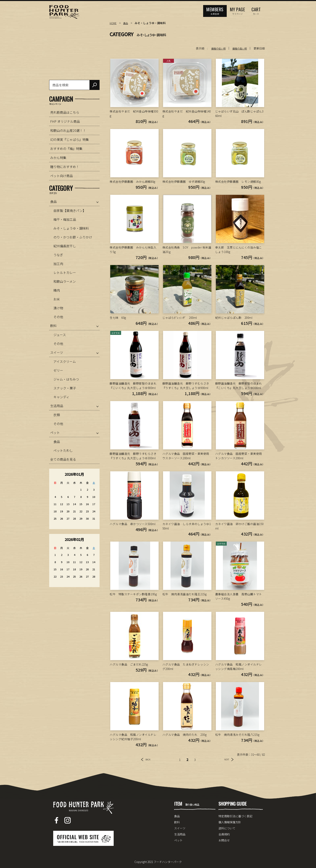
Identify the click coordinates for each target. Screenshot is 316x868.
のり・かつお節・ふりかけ (73, 237)
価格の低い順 (215, 48)
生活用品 (57, 406)
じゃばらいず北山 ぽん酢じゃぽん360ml (239, 114)
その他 (58, 317)
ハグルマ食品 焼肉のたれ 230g (185, 735)
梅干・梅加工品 (65, 219)
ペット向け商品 (61, 176)
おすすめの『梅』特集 (66, 149)
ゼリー (58, 370)
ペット (55, 432)
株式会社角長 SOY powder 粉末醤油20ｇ (187, 250)
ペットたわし (63, 450)
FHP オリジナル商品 (65, 121)
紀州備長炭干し (65, 246)
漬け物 (58, 308)
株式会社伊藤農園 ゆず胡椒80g (184, 182)
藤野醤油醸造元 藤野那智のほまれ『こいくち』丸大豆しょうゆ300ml (239, 386)
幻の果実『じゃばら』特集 (70, 139)
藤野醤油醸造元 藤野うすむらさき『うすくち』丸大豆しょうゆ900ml (186, 386)
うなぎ (58, 255)
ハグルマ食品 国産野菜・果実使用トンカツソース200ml (239, 456)
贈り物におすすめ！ (65, 167)
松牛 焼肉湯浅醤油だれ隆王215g (185, 594)
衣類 (57, 415)
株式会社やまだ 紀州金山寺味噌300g (134, 114)
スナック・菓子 (65, 388)
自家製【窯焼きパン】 (70, 211)
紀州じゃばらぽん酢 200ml (234, 318)
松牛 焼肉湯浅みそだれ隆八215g (237, 735)
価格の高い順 (238, 48)
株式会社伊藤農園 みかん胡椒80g (133, 182)
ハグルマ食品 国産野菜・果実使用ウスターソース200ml (186, 456)
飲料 (53, 326)
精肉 (57, 290)
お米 (57, 299)
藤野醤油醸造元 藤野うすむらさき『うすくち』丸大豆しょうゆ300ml (133, 456)
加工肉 (58, 264)
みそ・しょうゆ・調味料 (71, 228)
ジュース (60, 335)
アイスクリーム (65, 361)
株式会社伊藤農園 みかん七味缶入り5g (133, 250)
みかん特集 (58, 158)
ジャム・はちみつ (66, 379)
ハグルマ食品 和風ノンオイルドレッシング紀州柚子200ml (133, 737)
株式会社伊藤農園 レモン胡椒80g (238, 182)
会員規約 (224, 834)
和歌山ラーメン (65, 281)
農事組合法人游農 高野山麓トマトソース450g (239, 596)
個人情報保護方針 (230, 822)
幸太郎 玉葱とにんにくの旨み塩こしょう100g (239, 250)
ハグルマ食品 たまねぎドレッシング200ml (186, 667)
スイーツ (57, 352)
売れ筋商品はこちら (65, 112)
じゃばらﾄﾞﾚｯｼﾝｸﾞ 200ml (180, 318)
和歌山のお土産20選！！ (68, 130)
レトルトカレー (65, 272)
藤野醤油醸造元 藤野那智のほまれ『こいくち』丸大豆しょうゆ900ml (133, 386)
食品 (127, 23)
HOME (113, 23)
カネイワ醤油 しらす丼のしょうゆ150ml (187, 526)
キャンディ (61, 397)
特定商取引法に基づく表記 (235, 816)
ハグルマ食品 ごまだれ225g (129, 664)
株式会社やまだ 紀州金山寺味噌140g (187, 114)
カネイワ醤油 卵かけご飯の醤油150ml (239, 526)
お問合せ (224, 840)
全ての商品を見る (63, 459)
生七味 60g (118, 318)
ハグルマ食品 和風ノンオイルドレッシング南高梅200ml (239, 667)
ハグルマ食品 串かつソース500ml (133, 524)
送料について (227, 828)
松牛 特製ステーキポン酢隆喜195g (133, 594)
